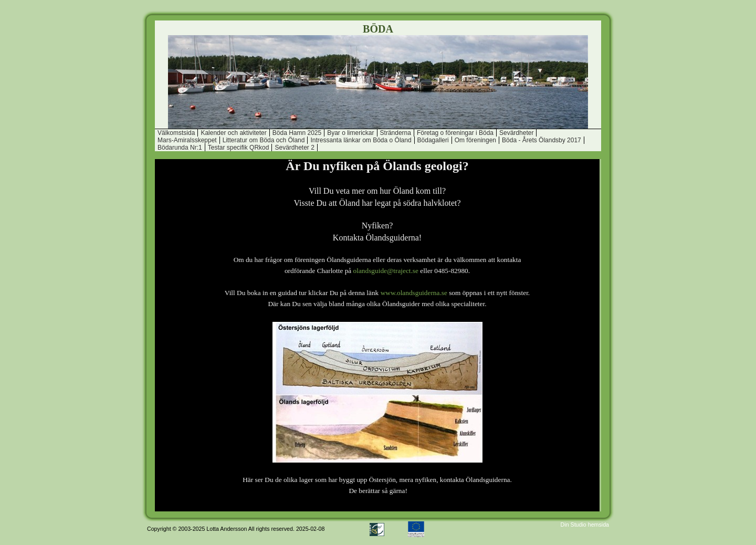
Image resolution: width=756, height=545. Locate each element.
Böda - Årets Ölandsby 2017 (542, 140)
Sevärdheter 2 (294, 148)
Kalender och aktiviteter (233, 133)
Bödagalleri (433, 140)
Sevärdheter (516, 133)
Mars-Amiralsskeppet (187, 140)
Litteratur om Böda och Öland (264, 140)
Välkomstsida (176, 133)
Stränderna (396, 133)
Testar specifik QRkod (239, 148)
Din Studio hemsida (585, 525)
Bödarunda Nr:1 (180, 148)
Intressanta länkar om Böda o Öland (361, 140)
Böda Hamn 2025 (297, 133)
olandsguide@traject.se (386, 271)
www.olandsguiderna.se (414, 293)
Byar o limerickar (350, 133)
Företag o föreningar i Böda (455, 133)
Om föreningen (475, 140)
